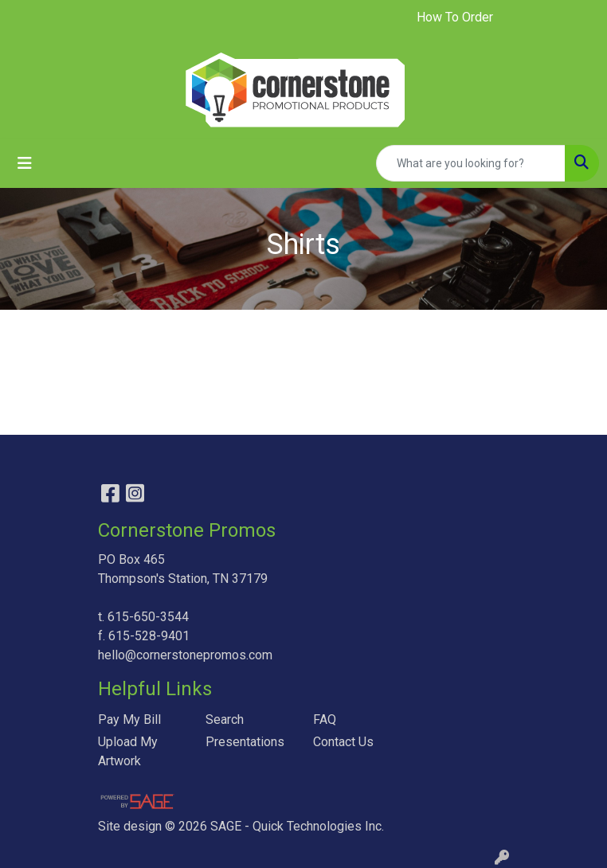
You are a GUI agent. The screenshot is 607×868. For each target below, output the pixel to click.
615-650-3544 (148, 617)
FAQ (325, 719)
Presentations (245, 742)
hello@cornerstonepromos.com (185, 655)
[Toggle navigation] (25, 163)
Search (225, 719)
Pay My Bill (129, 719)
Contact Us (343, 742)
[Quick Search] (471, 163)
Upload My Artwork (128, 751)
